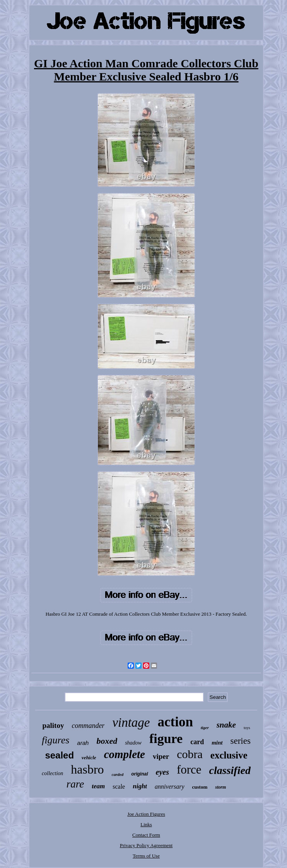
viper (161, 756)
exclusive (229, 755)
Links (146, 824)
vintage (131, 722)
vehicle (89, 758)
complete (125, 754)
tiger (205, 728)
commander (88, 726)
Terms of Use (146, 856)
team (98, 786)
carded (118, 774)
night (140, 786)
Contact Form (146, 835)
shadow (133, 743)
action (175, 722)
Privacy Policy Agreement (146, 845)
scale (119, 787)
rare (75, 784)
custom (200, 787)
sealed (59, 755)
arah (83, 743)
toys (247, 728)
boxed (107, 741)
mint (217, 743)
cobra (190, 754)
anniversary (169, 787)
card (197, 742)
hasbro (87, 769)
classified (230, 770)
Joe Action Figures (146, 814)
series (241, 741)
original (139, 774)
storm (220, 787)
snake (226, 725)
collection (52, 773)
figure (166, 739)
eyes (162, 772)
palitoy (53, 725)
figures (56, 740)
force (189, 770)
